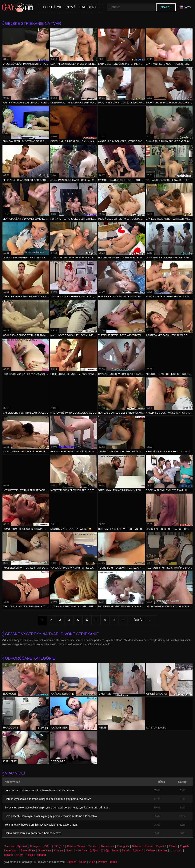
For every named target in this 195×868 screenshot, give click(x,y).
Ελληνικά (138, 850)
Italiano (8, 855)
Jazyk (185, 7)
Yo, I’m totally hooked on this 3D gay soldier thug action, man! (41, 825)
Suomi (115, 850)
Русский (22, 846)
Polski (29, 855)
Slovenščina (28, 850)
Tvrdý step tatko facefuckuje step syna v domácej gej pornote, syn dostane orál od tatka (57, 807)
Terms (113, 862)
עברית (19, 855)
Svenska (9, 846)
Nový (71, 7)
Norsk (69, 850)
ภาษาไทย (81, 850)
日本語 (105, 850)
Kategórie (89, 7)
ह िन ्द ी (58, 846)
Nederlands (11, 850)
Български (107, 846)
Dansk (126, 850)
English (184, 846)
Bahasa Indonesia (143, 846)
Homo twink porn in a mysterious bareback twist (33, 833)
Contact (71, 862)
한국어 (94, 850)
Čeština (151, 850)
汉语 (46, 846)
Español (161, 846)
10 (123, 620)
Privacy (102, 862)
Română (41, 855)
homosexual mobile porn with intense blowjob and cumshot (40, 790)
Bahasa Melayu (76, 846)
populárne (53, 7)
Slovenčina (45, 850)
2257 (92, 862)
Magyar (163, 850)
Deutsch (93, 846)
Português (123, 846)
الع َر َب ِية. (176, 850)
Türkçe (173, 846)
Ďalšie (139, 620)
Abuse (82, 862)
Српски (58, 850)
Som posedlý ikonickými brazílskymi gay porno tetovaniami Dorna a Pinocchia (51, 816)
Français (35, 846)
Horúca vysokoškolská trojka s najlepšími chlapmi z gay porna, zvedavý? (48, 799)
